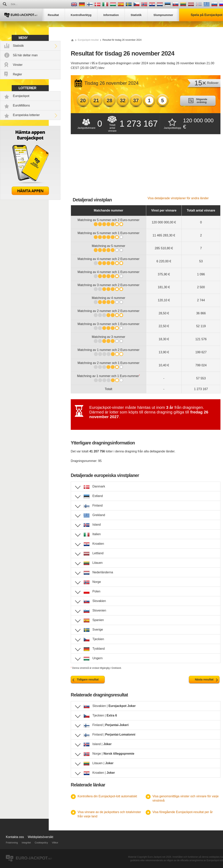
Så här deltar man (25, 55)
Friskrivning (12, 843)
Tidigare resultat (88, 679)
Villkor (55, 843)
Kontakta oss (15, 837)
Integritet (26, 843)
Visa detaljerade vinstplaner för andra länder (178, 198)
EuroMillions (21, 105)
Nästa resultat (204, 679)
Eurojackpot (21, 96)
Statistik (18, 46)
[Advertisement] (146, 167)
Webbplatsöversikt (41, 837)
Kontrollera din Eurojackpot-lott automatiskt (107, 796)
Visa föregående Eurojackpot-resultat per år (183, 812)
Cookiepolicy (41, 843)
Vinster (18, 65)
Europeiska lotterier (26, 115)
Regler (17, 74)
